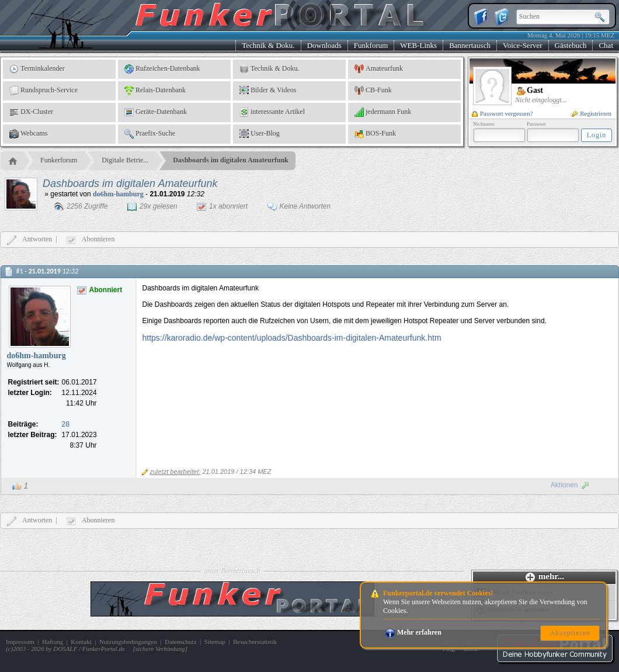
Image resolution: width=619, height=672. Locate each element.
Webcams (28, 134)
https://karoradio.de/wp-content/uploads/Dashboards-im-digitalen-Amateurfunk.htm (292, 338)
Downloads (324, 45)
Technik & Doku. (268, 45)
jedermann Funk (383, 112)
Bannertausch (470, 45)
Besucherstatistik (255, 642)
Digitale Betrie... (125, 160)
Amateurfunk (379, 69)
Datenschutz (180, 642)
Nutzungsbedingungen (128, 642)
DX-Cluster (31, 112)
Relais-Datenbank (155, 91)
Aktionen (570, 485)
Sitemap (215, 642)
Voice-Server (523, 45)
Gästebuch (571, 45)
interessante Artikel (272, 112)
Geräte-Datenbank (156, 112)
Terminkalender (37, 69)
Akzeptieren (570, 633)
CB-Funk (373, 91)
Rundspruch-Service (44, 91)
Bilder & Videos (268, 91)
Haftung (53, 642)
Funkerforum (59, 160)
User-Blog (260, 134)
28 (66, 424)
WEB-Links (418, 45)
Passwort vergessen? (502, 113)
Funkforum (371, 45)
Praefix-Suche (150, 134)
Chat (606, 45)
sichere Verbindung (160, 649)
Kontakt (81, 642)
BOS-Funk (375, 134)
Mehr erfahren (413, 632)
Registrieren (592, 113)
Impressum (20, 642)
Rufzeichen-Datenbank (162, 69)
